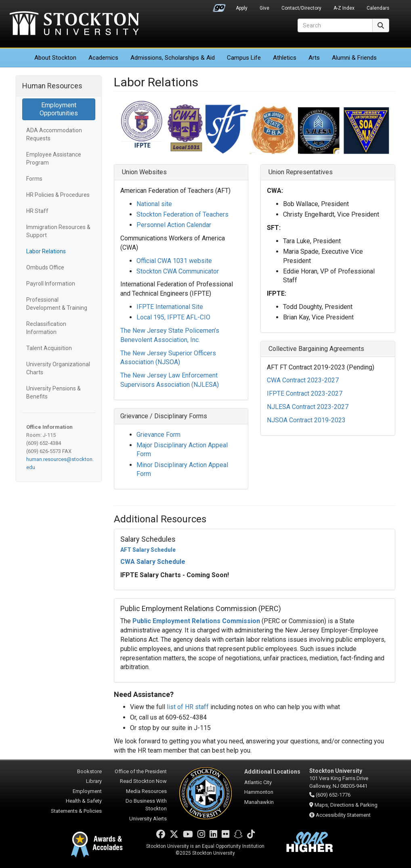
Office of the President (141, 771)
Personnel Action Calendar (174, 225)
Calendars (378, 8)
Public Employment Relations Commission (196, 621)
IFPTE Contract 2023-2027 (305, 393)
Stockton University (74, 24)
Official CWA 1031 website (174, 261)
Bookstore (89, 771)
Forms (34, 179)
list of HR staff (188, 707)
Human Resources (52, 86)
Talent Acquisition (49, 348)
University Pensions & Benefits (53, 392)
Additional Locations (272, 772)
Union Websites (144, 172)
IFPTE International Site (170, 307)
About (55, 58)
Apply (242, 8)
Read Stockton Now (143, 781)
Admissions (173, 58)
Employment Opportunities (59, 109)
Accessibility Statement (343, 815)
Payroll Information (51, 284)
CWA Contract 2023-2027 (303, 380)
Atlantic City (258, 782)
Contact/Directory (301, 8)
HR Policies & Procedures (58, 195)
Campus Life (244, 58)
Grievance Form (158, 435)
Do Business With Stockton (146, 805)
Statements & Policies (76, 811)
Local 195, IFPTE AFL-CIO (173, 317)
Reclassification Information (46, 328)
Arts (314, 58)
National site (154, 204)
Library (94, 781)
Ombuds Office (45, 267)
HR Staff (37, 211)
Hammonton (259, 792)
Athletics (285, 58)
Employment (87, 791)
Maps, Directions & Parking (346, 805)
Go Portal (219, 6)
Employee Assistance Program (54, 159)
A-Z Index (344, 8)
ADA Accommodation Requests (54, 134)
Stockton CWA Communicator (178, 271)
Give (264, 8)
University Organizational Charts (58, 368)
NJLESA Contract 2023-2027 (308, 407)
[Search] (335, 25)
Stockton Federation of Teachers (182, 214)
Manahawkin (259, 802)
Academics (103, 58)
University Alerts (148, 819)
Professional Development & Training (57, 304)
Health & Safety (84, 801)
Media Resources (146, 791)
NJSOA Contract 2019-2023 (306, 420)
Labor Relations (46, 251)
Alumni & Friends (354, 58)
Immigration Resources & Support (58, 231)
